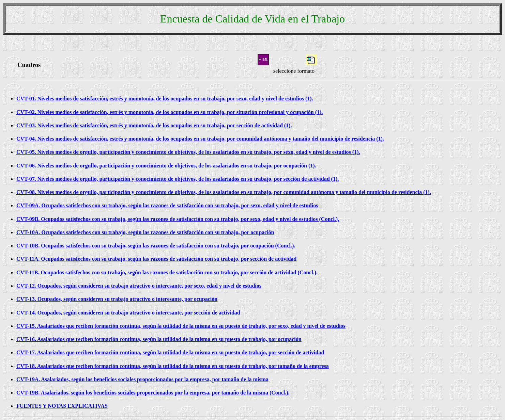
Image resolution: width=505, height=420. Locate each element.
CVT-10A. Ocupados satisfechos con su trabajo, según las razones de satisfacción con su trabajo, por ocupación (145, 232)
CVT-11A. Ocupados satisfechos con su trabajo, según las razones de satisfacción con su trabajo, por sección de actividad (156, 259)
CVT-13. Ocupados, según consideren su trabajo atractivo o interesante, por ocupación (117, 299)
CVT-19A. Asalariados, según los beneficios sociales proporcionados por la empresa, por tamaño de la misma (142, 379)
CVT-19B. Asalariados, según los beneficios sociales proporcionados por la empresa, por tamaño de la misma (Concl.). (153, 393)
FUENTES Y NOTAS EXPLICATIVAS (62, 406)
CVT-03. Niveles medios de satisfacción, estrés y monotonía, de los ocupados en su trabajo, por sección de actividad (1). (154, 125)
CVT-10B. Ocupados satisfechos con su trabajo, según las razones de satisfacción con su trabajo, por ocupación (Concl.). (156, 246)
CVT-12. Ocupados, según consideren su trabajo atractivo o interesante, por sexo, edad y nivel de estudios (139, 286)
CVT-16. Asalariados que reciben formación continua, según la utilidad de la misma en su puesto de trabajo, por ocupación (159, 339)
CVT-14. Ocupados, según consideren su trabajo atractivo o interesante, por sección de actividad (128, 313)
